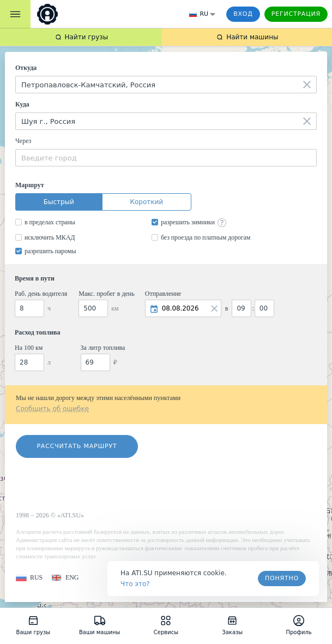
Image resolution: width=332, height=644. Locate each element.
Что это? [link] (135, 584)
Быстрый (59, 202)
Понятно (282, 578)
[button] (29, 578)
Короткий (146, 202)
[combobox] (166, 85)
